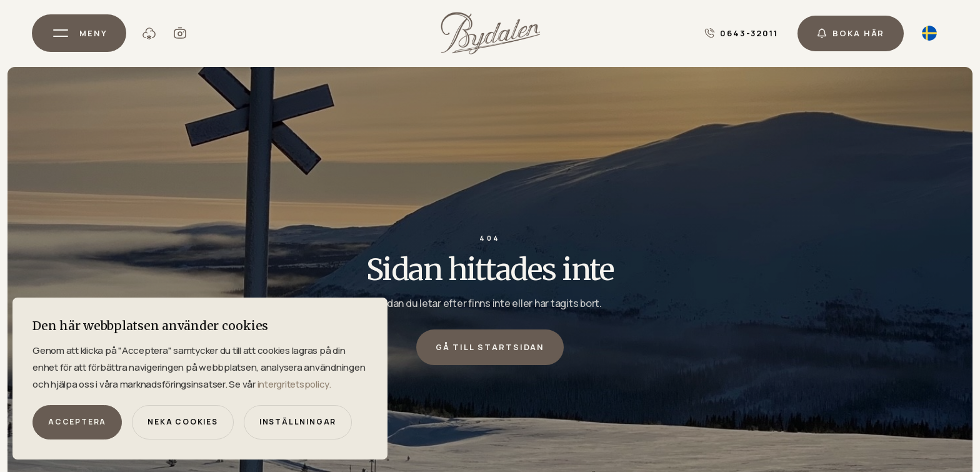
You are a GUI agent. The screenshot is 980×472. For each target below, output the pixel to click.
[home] (490, 33)
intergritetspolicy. (294, 384)
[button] (79, 33)
